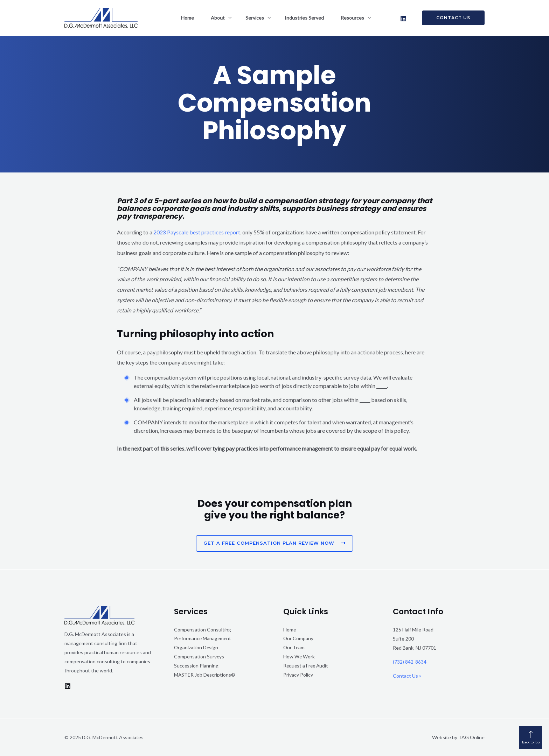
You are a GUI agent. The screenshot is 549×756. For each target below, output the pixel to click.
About (222, 18)
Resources (344, 18)
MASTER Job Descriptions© (205, 675)
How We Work (299, 657)
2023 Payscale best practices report (197, 232)
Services (255, 18)
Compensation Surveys (199, 657)
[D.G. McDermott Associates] (101, 17)
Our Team (294, 648)
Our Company (298, 639)
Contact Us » (407, 676)
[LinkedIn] (403, 19)
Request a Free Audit (307, 666)
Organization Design (196, 648)
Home (196, 18)
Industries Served (300, 18)
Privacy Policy (298, 675)
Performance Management (203, 639)
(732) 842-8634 (410, 662)
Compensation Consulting (203, 630)
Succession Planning (196, 666)
